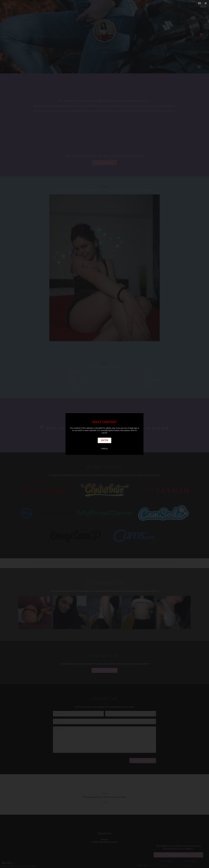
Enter (105, 440)
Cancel (104, 449)
